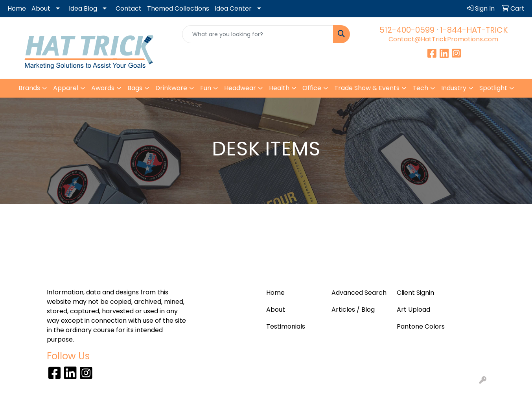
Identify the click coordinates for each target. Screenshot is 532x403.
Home (17, 8)
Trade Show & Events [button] (367, 88)
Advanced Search (359, 293)
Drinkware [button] (171, 88)
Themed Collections (178, 8)
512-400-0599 (407, 30)
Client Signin (415, 293)
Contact (129, 8)
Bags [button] (135, 88)
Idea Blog (83, 8)
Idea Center (233, 8)
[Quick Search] (258, 34)
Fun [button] (206, 88)
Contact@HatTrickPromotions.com (443, 39)
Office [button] (312, 88)
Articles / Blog (353, 310)
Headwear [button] (240, 88)
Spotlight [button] (493, 88)
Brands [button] (29, 88)
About (41, 8)
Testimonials (286, 326)
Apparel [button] (66, 88)
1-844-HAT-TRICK (474, 30)
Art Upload (413, 310)
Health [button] (279, 88)
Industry (454, 88)
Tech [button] (420, 88)
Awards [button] (103, 88)
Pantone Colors (421, 326)
